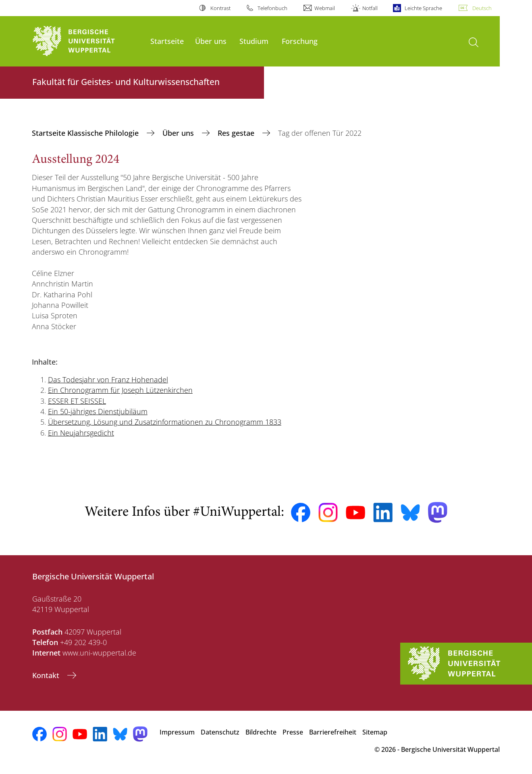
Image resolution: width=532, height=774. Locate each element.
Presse (293, 732)
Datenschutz (220, 732)
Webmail (325, 8)
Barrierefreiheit (333, 732)
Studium (254, 41)
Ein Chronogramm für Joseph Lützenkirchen (120, 390)
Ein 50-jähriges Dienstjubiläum (98, 411)
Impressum (177, 732)
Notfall (370, 8)
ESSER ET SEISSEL (77, 401)
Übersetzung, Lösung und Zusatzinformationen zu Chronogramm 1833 (165, 422)
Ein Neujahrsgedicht (81, 433)
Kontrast (220, 8)
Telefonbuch (272, 8)
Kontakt (47, 675)
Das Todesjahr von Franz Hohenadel (108, 380)
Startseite (167, 41)
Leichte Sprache (423, 8)
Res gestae (237, 133)
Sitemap (375, 732)
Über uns (211, 41)
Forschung (300, 41)
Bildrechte (261, 732)
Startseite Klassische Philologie (86, 133)
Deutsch (482, 8)
